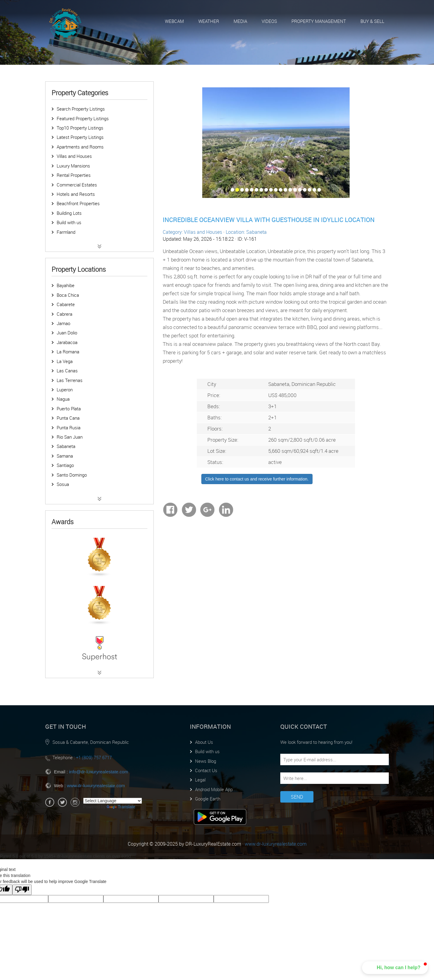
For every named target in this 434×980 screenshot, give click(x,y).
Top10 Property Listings (80, 128)
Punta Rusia (69, 427)
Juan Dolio (67, 333)
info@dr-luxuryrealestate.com (99, 772)
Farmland (66, 232)
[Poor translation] (22, 890)
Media (240, 21)
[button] (395, 968)
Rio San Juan (70, 437)
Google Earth (208, 799)
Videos (269, 21)
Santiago (65, 465)
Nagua (63, 399)
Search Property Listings (81, 109)
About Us (204, 742)
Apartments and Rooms (80, 147)
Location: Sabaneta (246, 232)
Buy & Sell (372, 21)
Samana (65, 456)
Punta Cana (68, 418)
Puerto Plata (69, 409)
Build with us (69, 222)
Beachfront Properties (78, 203)
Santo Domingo (72, 475)
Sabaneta (66, 446)
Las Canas (67, 371)
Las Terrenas (70, 380)
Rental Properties (74, 175)
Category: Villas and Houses (192, 232)
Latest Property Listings (80, 137)
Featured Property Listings (83, 118)
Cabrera (64, 314)
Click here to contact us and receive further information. (257, 479)
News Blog (206, 761)
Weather (209, 21)
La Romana (68, 352)
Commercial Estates (77, 185)
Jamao (63, 323)
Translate (121, 807)
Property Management (319, 21)
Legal (200, 780)
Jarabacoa (67, 342)
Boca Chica (68, 295)
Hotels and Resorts (76, 194)
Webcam (174, 21)
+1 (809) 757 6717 (94, 757)
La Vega (65, 361)
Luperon (65, 390)
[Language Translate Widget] (113, 801)
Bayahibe (66, 285)
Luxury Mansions (73, 166)
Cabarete (66, 304)
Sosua (63, 484)
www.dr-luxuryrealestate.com (96, 786)
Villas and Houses (74, 156)
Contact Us (206, 770)
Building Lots (69, 213)
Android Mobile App (214, 789)
